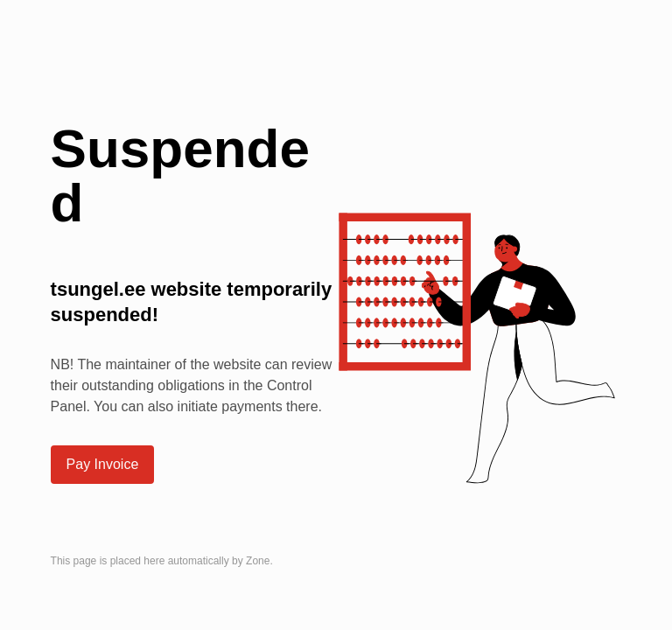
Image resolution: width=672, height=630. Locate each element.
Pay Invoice (103, 464)
